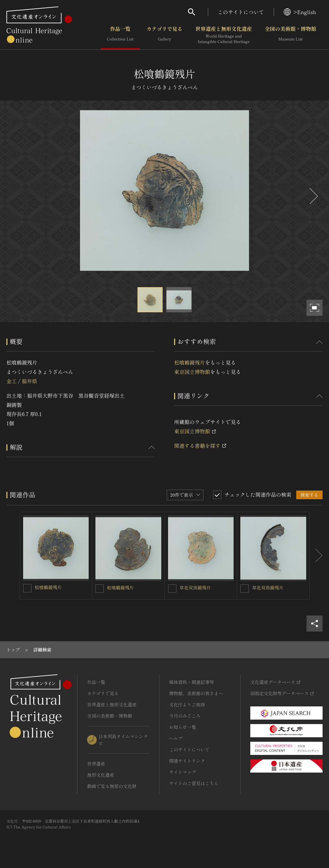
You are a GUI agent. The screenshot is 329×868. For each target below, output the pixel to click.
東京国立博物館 (192, 372)
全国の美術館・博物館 (290, 35)
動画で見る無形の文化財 (112, 786)
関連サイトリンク (187, 761)
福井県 (29, 381)
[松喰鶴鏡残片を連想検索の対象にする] (27, 588)
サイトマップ (182, 772)
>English (300, 12)
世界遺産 (96, 764)
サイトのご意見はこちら (194, 783)
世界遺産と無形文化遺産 (224, 35)
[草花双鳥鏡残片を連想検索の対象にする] (172, 589)
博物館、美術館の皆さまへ (196, 693)
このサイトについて (241, 12)
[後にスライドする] (313, 196)
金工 (12, 381)
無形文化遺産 (101, 775)
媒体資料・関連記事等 (191, 682)
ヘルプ (176, 738)
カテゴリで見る (164, 35)
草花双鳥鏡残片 (195, 588)
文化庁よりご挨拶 (187, 704)
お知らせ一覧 (182, 727)
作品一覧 (120, 35)
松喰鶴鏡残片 (190, 362)
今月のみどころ (185, 716)
